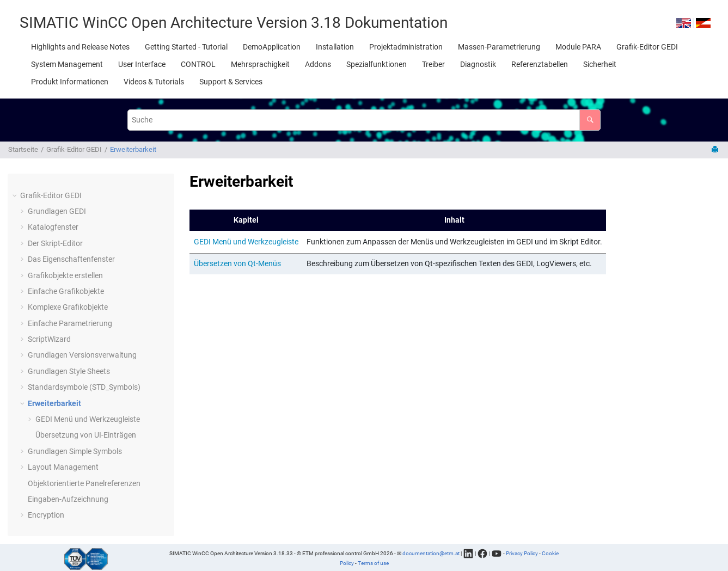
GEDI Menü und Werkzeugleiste (88, 419)
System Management (67, 64)
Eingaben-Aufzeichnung (68, 499)
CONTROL (198, 64)
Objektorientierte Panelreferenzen (84, 483)
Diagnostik (478, 64)
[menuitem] (80, 47)
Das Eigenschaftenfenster (71, 259)
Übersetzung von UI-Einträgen (86, 435)
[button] (16, 196)
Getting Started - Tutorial (186, 47)
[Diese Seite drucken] (716, 150)
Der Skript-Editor (55, 243)
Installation (335, 47)
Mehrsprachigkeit (260, 64)
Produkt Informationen (70, 82)
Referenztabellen (540, 64)
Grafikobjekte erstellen (65, 275)
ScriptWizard (49, 339)
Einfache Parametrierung (70, 323)
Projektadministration (406, 47)
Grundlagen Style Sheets (69, 371)
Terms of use (373, 563)
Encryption (46, 515)
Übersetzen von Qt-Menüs (237, 263)
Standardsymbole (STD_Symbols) (84, 387)
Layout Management (63, 467)
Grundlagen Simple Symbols (75, 451)
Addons (318, 64)
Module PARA (578, 47)
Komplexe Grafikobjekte (68, 307)
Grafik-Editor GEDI (647, 47)
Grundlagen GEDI (57, 211)
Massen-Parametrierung (499, 47)
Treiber (433, 64)
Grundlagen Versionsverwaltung (82, 355)
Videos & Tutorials (154, 82)
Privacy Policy (522, 553)
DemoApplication (272, 47)
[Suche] (590, 120)
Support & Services (231, 82)
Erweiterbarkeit (133, 149)
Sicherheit (600, 64)
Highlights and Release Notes (80, 47)
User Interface (142, 64)
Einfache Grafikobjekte (66, 291)
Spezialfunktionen (377, 64)
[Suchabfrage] (364, 120)
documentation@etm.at (431, 553)
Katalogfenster (53, 227)
